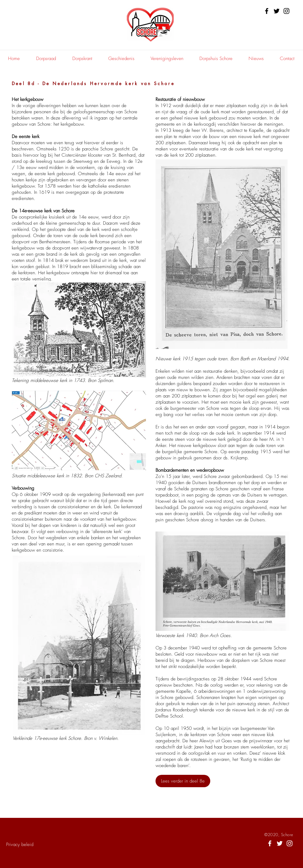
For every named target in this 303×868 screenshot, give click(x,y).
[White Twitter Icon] (280, 843)
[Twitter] (277, 11)
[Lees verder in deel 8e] (183, 781)
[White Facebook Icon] (270, 843)
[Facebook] (267, 11)
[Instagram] (286, 11)
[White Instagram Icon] (290, 843)
